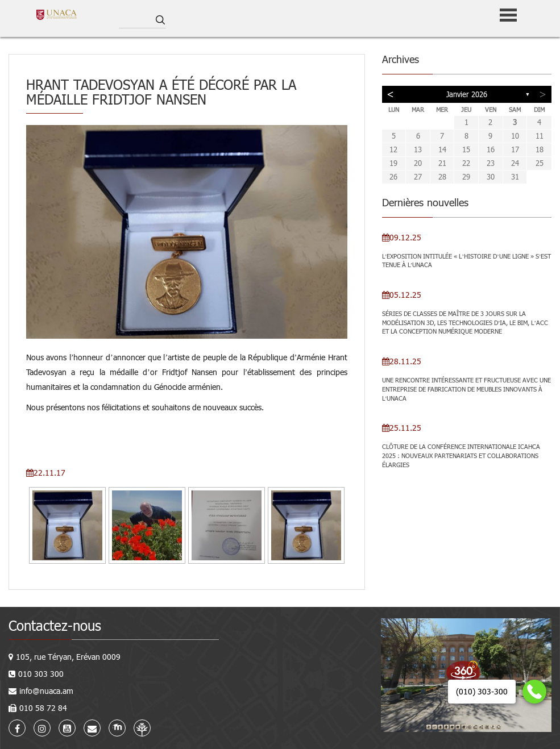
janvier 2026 (467, 94)
